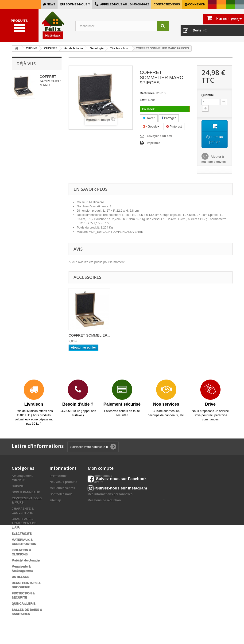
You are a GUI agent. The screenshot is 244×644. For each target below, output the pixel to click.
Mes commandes (100, 476)
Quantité (208, 95)
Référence (147, 93)
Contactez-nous (167, 4)
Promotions (58, 476)
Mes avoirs (95, 482)
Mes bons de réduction (104, 501)
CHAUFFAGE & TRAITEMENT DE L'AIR (24, 524)
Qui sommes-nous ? (75, 4)
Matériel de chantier (26, 561)
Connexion (196, 4)
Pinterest (174, 126)
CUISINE (18, 487)
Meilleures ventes (62, 488)
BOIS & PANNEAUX (26, 493)
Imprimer (153, 143)
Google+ (151, 126)
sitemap (55, 501)
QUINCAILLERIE (24, 604)
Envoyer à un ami (159, 136)
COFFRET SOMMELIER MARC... (50, 81)
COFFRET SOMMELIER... (89, 336)
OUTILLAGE (21, 577)
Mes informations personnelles (110, 495)
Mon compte (101, 469)
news (51, 4)
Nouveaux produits (63, 482)
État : (144, 100)
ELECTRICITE (22, 534)
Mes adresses (98, 488)
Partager (169, 118)
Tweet (149, 118)
